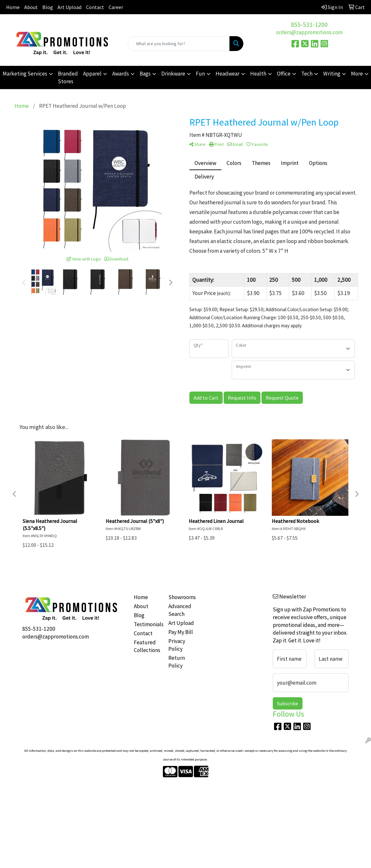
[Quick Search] (179, 44)
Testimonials (147, 624)
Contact (95, 7)
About (31, 7)
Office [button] (284, 74)
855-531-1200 (309, 24)
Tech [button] (307, 74)
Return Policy (177, 662)
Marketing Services (25, 74)
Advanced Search (180, 610)
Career (116, 7)
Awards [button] (121, 74)
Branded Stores (68, 77)
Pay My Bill (181, 632)
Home (13, 7)
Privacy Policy (177, 645)
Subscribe (288, 703)
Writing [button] (332, 74)
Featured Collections (147, 646)
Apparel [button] (92, 74)
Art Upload (69, 7)
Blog (48, 7)
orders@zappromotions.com (309, 32)
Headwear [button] (228, 74)
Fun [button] (200, 74)
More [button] (357, 74)
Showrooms (182, 597)
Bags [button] (145, 74)
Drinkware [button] (173, 74)
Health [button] (258, 74)
